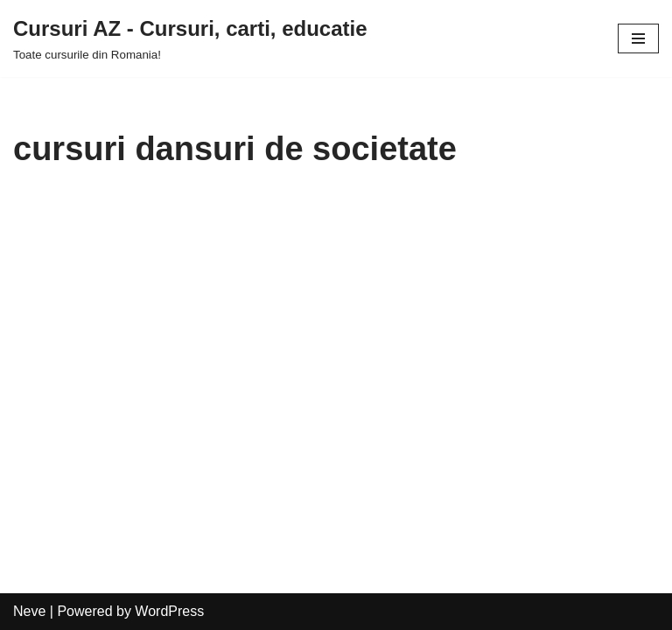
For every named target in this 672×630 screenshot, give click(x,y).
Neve (29, 611)
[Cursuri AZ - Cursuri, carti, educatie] (190, 38)
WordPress (169, 611)
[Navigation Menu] (638, 38)
